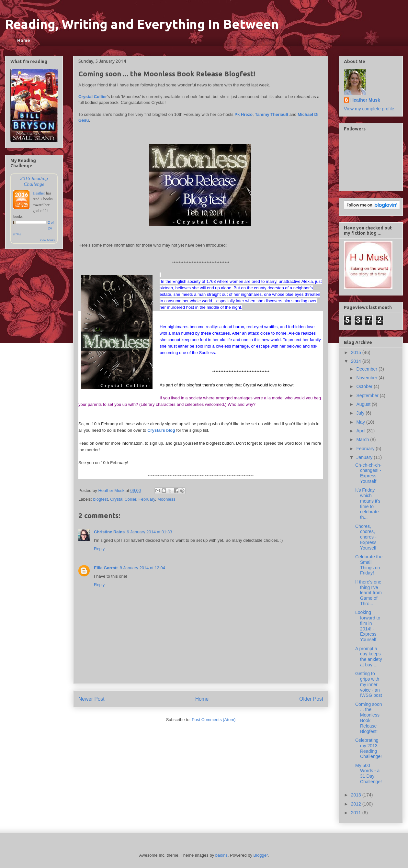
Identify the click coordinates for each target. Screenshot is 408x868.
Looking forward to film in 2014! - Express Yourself (368, 626)
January (365, 457)
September (368, 395)
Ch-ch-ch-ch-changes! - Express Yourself (368, 473)
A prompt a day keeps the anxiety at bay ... (369, 657)
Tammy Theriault (272, 114)
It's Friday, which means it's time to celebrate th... (368, 504)
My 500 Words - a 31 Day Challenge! (368, 773)
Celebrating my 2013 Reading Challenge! (368, 748)
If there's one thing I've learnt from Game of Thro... (368, 593)
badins (221, 855)
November (367, 378)
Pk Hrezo (244, 114)
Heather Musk (365, 100)
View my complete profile (369, 109)
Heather (39, 193)
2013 (357, 795)
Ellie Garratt (106, 568)
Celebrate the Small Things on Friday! (369, 565)
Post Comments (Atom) (214, 720)
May (361, 422)
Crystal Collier (93, 97)
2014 (357, 361)
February (147, 499)
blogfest (101, 499)
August (364, 404)
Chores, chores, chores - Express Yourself (366, 537)
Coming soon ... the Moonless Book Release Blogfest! (369, 718)
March (363, 440)
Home (24, 40)
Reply (99, 549)
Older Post (311, 699)
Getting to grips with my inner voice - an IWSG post (369, 684)
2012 (357, 804)
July (361, 413)
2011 (357, 813)
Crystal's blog (161, 430)
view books (47, 240)
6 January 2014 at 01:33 (149, 532)
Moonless (166, 499)
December (367, 369)
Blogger (261, 855)
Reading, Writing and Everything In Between (142, 24)
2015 (357, 352)
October (365, 386)
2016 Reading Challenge (34, 181)
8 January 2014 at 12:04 (142, 568)
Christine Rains (109, 532)
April (361, 431)
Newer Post (91, 699)
